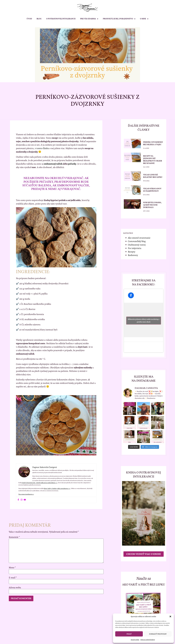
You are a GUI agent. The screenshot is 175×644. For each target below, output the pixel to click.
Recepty (132, 252)
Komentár (14, 537)
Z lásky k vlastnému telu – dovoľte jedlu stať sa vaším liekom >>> (40, 483)
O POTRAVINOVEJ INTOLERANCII (61, 19)
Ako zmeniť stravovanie (139, 238)
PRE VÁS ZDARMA (89, 19)
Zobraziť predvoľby (158, 634)
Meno (12, 568)
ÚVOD (29, 19)
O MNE (144, 19)
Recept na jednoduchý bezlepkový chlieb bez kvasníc (153, 160)
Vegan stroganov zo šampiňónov (152, 190)
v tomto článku (42, 148)
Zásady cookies (135, 640)
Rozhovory (133, 255)
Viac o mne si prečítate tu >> (26, 494)
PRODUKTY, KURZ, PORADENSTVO (119, 19)
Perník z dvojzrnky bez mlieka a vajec (153, 143)
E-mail (13, 578)
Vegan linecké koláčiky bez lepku (153, 176)
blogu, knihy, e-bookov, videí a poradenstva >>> (57, 488)
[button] (170, 616)
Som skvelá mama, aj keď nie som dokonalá (152, 205)
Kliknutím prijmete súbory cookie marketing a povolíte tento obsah (144, 321)
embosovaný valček (53, 164)
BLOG (39, 19)
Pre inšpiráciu (135, 248)
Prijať (129, 634)
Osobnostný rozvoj (137, 245)
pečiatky (72, 164)
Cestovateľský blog (137, 241)
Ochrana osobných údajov (148, 640)
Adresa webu (15, 588)
